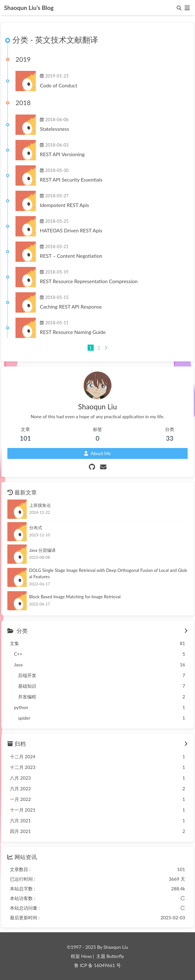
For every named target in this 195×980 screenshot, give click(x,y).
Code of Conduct (59, 85)
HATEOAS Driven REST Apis (71, 230)
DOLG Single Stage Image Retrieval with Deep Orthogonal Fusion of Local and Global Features (108, 574)
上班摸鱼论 (40, 505)
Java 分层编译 (43, 550)
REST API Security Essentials (71, 180)
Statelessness (54, 129)
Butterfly (115, 956)
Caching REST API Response (71, 307)
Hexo (87, 956)
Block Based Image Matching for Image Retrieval (75, 597)
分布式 (36, 528)
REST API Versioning (62, 154)
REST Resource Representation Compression (89, 281)
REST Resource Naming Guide (73, 332)
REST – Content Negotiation (71, 256)
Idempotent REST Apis (64, 205)
